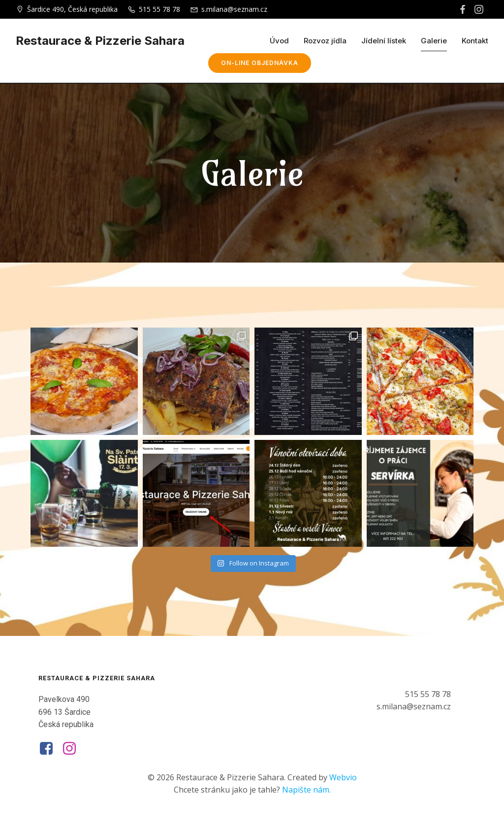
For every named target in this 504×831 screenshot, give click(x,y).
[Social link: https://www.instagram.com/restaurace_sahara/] (480, 9)
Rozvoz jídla (325, 41)
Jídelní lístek (384, 41)
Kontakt (475, 41)
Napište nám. (306, 790)
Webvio (343, 777)
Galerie (434, 41)
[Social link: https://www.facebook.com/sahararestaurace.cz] (464, 9)
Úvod (279, 41)
